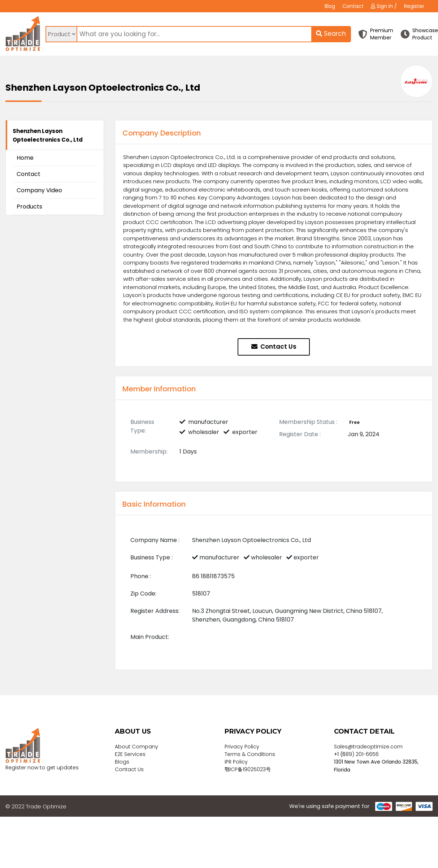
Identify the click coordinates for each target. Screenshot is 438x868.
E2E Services (130, 754)
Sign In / (384, 6)
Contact (353, 6)
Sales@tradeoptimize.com (368, 747)
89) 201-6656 (362, 754)
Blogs (122, 762)
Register (414, 6)
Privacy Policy (242, 747)
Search (331, 34)
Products (29, 207)
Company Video (39, 190)
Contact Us (274, 347)
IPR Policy (236, 762)
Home (25, 158)
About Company (136, 747)
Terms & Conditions (250, 754)
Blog (330, 6)
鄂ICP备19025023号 (248, 769)
